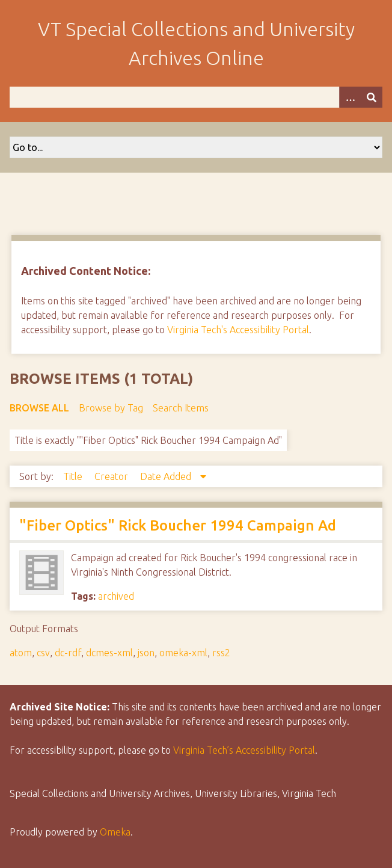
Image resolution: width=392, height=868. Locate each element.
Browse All (39, 408)
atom (21, 653)
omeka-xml (183, 653)
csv (43, 653)
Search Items (181, 408)
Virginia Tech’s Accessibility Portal (244, 750)
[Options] (350, 97)
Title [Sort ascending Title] (74, 476)
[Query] (196, 97)
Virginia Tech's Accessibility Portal (238, 330)
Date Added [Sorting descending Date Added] (167, 476)
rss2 (221, 653)
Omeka (115, 832)
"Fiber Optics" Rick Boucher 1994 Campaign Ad (178, 525)
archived (116, 596)
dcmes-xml (109, 653)
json (146, 653)
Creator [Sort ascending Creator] (112, 476)
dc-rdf (68, 653)
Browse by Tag (111, 408)
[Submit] (372, 97)
